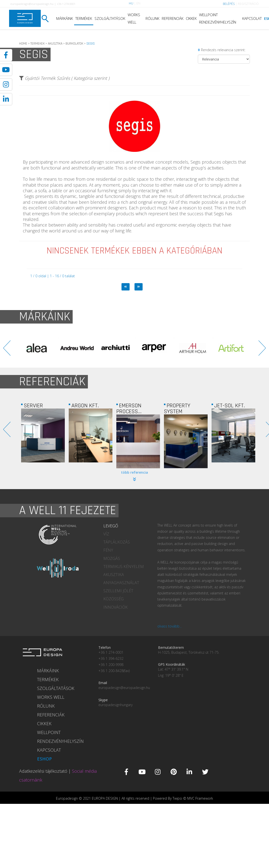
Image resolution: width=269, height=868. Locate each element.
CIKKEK (191, 18)
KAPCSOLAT (252, 18)
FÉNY (108, 550)
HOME (23, 44)
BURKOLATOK (74, 44)
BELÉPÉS (229, 4)
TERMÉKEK (84, 18)
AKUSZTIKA (55, 44)
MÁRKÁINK (65, 18)
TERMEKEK (38, 44)
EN (138, 3)
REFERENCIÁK (173, 18)
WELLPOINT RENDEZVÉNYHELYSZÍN (218, 18)
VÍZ (106, 534)
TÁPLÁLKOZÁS (117, 542)
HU (131, 3)
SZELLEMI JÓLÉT (118, 591)
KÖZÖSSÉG (114, 599)
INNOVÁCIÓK (115, 607)
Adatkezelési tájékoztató (43, 771)
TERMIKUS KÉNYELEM (124, 567)
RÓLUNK (152, 18)
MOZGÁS (112, 558)
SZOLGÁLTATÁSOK (110, 18)
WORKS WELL (134, 18)
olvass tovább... (169, 626)
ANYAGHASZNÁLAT (121, 583)
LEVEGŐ (111, 526)
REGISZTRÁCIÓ (248, 4)
